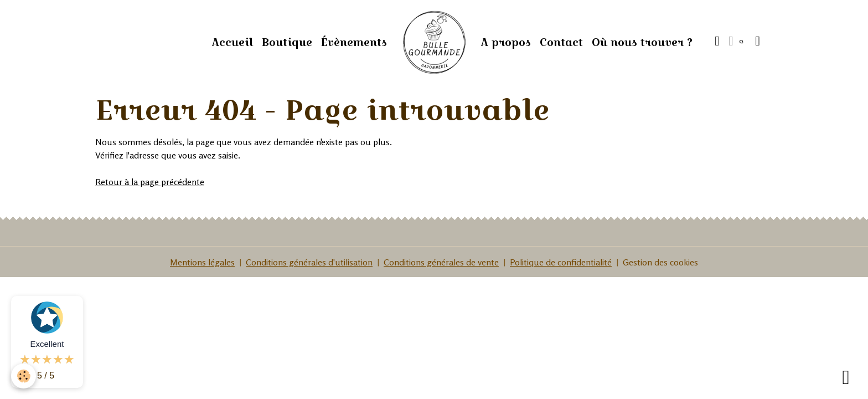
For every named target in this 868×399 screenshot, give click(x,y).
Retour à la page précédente (150, 182)
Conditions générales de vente (441, 262)
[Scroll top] (846, 377)
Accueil (232, 42)
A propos (506, 42)
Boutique (287, 42)
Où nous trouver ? (642, 42)
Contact (561, 42)
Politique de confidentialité (561, 262)
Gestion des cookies (660, 262)
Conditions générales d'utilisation (309, 262)
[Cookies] (24, 376)
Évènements (354, 42)
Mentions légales (202, 262)
